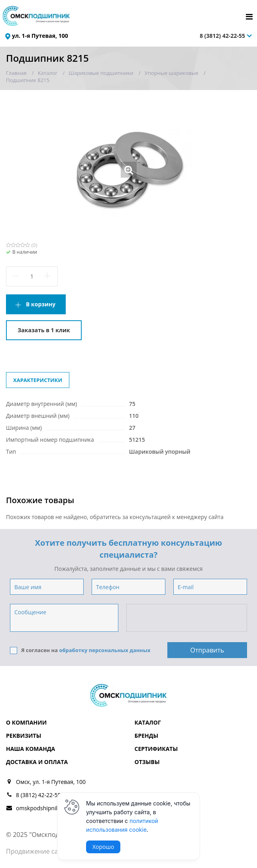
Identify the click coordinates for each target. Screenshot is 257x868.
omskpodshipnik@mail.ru (49, 808)
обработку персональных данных (105, 650)
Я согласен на (80, 650)
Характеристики (38, 380)
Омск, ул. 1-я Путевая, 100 (51, 782)
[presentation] (187, 618)
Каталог (148, 722)
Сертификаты (156, 749)
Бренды (147, 736)
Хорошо (103, 847)
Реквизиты (24, 736)
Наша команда (30, 749)
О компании (26, 722)
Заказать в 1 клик (44, 330)
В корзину (41, 304)
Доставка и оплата (37, 762)
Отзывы (147, 762)
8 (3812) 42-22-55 (222, 36)
